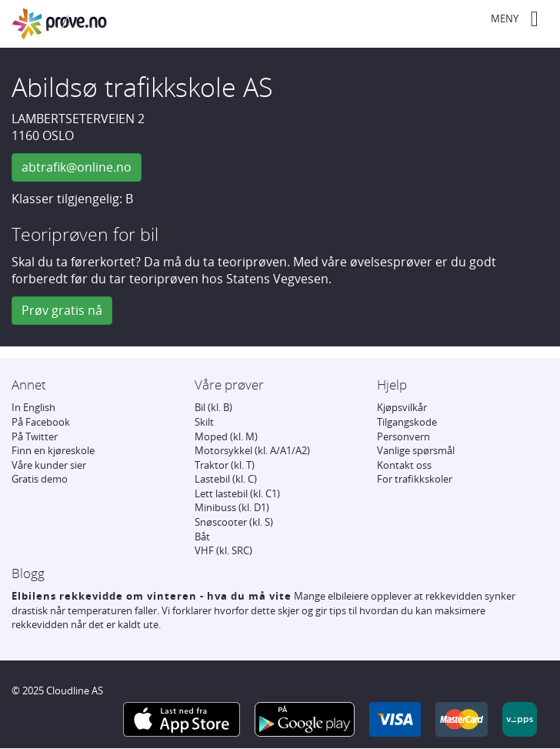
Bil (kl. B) (213, 407)
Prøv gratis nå (62, 310)
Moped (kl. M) (226, 436)
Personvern (403, 436)
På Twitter (35, 436)
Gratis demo (40, 479)
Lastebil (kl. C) (226, 479)
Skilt (204, 422)
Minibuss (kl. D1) (232, 507)
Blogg (28, 573)
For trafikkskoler (415, 479)
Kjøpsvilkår (402, 407)
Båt (202, 537)
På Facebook (41, 422)
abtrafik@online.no (77, 167)
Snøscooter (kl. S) (234, 522)
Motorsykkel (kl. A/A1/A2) (252, 450)
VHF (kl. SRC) (223, 550)
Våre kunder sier (49, 465)
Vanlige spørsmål (416, 450)
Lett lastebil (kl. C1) (237, 493)
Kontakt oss (404, 465)
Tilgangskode (407, 422)
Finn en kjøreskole (53, 450)
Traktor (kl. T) (225, 465)
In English (33, 407)
